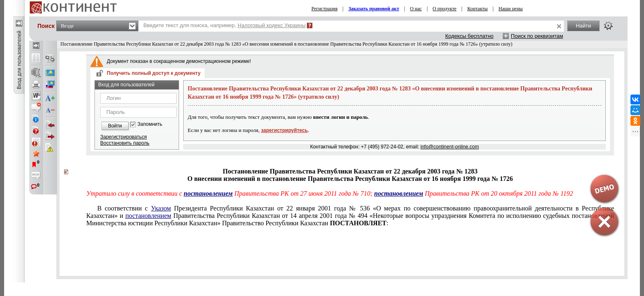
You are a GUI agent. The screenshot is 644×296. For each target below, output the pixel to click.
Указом (161, 208)
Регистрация (324, 9)
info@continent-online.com (450, 147)
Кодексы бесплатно (469, 36)
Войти (115, 126)
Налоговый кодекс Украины (272, 25)
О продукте (444, 9)
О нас (416, 9)
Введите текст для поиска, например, (224, 25)
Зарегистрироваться (123, 137)
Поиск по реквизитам (537, 36)
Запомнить (150, 124)
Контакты (478, 9)
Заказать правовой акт (374, 9)
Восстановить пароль (125, 143)
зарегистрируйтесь (285, 130)
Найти (583, 26)
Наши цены (511, 9)
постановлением (208, 193)
